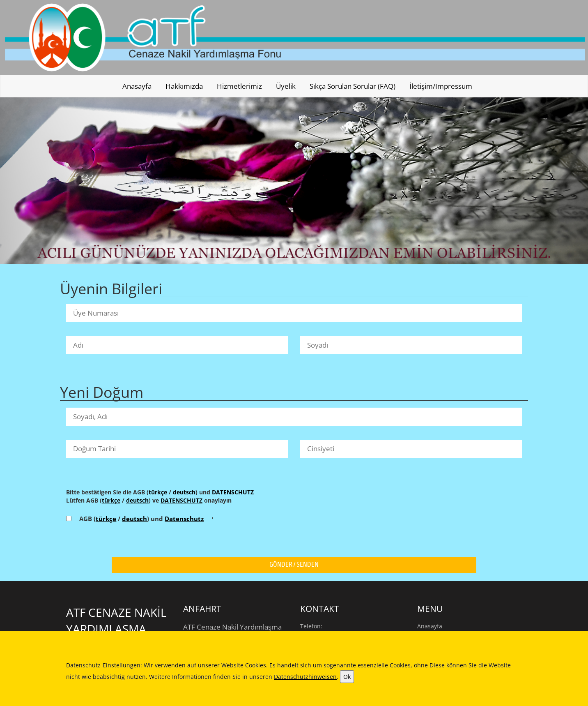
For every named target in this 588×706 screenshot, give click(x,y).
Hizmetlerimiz (239, 86)
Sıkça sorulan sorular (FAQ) (353, 86)
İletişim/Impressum (441, 86)
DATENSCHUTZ (233, 492)
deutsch (184, 492)
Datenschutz (184, 519)
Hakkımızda (184, 86)
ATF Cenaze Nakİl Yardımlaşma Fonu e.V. (116, 629)
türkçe (158, 492)
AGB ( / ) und (141, 519)
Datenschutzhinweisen (305, 677)
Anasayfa (137, 86)
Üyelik (286, 86)
